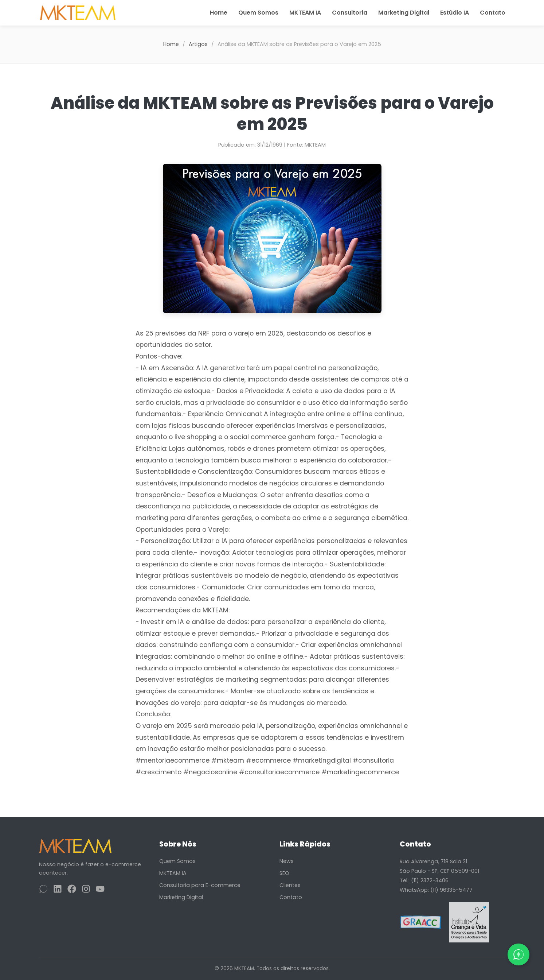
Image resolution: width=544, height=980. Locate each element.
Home (219, 13)
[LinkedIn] (58, 890)
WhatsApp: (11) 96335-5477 (436, 890)
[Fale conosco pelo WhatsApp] (518, 954)
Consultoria (350, 13)
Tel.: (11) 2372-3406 (424, 880)
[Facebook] (72, 890)
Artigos (198, 44)
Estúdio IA (455, 13)
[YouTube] (100, 890)
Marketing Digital (404, 13)
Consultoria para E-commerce (200, 885)
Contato (493, 13)
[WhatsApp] (43, 890)
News (287, 861)
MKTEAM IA (305, 13)
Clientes (290, 885)
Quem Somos (258, 13)
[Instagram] (86, 890)
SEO (284, 873)
